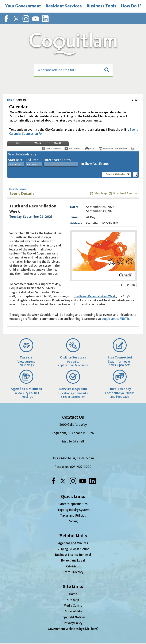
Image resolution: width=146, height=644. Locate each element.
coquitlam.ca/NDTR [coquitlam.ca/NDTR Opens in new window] (115, 319)
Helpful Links (73, 536)
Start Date (15, 160)
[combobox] (16, 164)
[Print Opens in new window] (90, 149)
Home (11, 100)
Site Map (73, 600)
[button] (107, 70)
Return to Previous (18, 189)
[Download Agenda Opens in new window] (123, 193)
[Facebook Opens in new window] (122, 285)
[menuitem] (23, 6)
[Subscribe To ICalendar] (113, 149)
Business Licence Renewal (73, 555)
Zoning (73, 521)
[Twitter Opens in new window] (128, 285)
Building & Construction (73, 549)
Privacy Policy (73, 623)
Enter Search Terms (57, 160)
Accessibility (73, 611)
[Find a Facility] (51, 149)
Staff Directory (73, 572)
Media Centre (73, 606)
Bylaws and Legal (73, 560)
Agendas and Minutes (73, 543)
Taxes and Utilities (73, 516)
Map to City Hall (73, 441)
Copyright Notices (73, 617)
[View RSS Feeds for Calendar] (133, 149)
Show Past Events (97, 164)
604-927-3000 (81, 467)
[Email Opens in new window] (134, 285)
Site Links (73, 587)
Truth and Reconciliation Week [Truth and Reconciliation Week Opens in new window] (95, 296)
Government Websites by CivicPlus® (73, 629)
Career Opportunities (73, 504)
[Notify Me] (73, 149)
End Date (32, 160)
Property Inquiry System (73, 510)
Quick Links (73, 497)
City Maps (73, 566)
